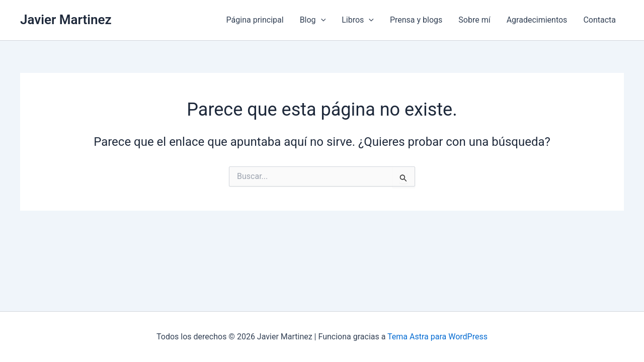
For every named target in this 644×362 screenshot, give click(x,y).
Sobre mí (474, 20)
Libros (358, 20)
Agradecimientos (537, 20)
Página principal (255, 20)
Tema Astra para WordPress (437, 337)
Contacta (599, 20)
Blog (313, 20)
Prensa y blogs (416, 20)
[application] (321, 20)
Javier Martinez (66, 20)
